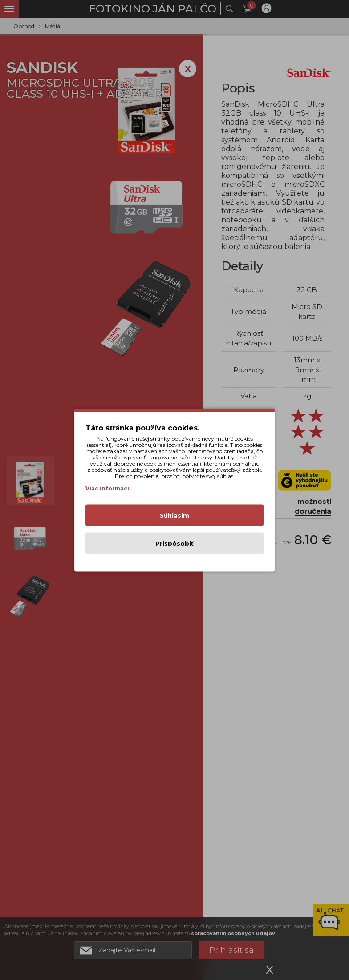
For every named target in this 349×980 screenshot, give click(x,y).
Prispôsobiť (174, 543)
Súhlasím (174, 515)
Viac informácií (108, 488)
